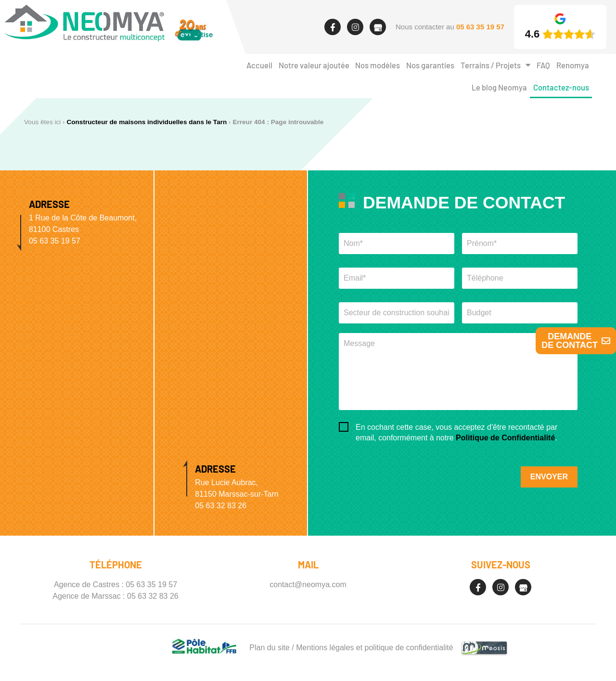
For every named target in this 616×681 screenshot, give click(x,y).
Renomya (573, 65)
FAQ (543, 65)
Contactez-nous (561, 87)
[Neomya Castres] (77, 403)
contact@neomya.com (308, 585)
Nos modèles (378, 65)
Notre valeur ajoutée (314, 65)
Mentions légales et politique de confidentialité (374, 648)
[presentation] (412, 471)
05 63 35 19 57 (151, 585)
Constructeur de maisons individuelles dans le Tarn (147, 122)
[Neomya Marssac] (231, 303)
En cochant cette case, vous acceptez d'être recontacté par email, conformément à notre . (456, 432)
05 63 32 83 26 (153, 596)
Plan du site (269, 648)
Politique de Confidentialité (505, 438)
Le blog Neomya (499, 87)
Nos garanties (430, 65)
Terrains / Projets (495, 65)
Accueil (259, 65)
